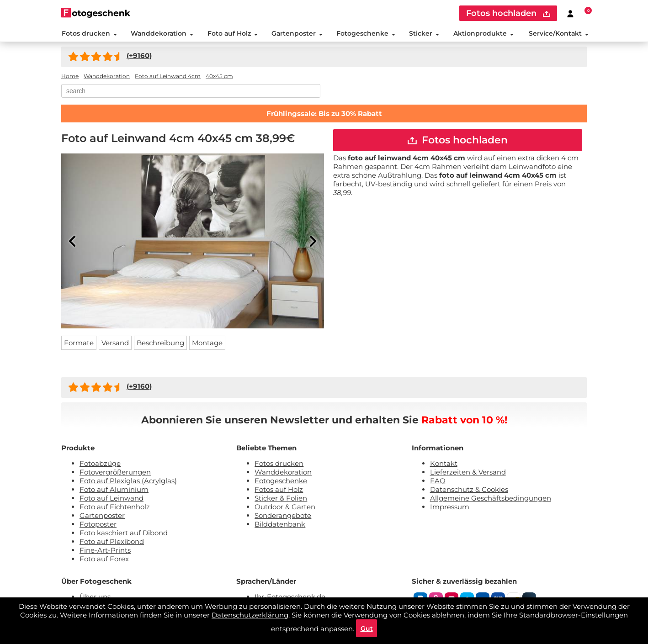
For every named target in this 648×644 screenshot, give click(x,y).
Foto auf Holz (232, 34)
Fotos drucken (89, 34)
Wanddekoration (162, 34)
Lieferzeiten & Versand (468, 473)
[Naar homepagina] (96, 13)
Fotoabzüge (100, 464)
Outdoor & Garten (285, 508)
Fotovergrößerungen (115, 473)
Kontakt (444, 464)
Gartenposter (297, 34)
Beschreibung (160, 344)
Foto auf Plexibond (112, 542)
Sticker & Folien (281, 499)
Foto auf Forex (104, 560)
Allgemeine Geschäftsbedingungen (491, 499)
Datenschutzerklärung (250, 615)
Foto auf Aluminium (114, 490)
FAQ (438, 482)
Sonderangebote (283, 516)
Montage (207, 344)
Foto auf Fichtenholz (115, 508)
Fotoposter (98, 525)
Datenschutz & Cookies (469, 490)
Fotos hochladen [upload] (508, 13)
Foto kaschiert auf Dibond (124, 534)
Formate (79, 344)
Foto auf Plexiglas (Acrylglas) (128, 482)
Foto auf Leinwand (112, 499)
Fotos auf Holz (279, 490)
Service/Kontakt (559, 34)
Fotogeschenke (366, 34)
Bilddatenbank (280, 525)
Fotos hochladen (458, 141)
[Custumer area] (570, 13)
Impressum (450, 508)
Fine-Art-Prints (105, 551)
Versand (115, 344)
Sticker (424, 34)
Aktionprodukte (483, 34)
